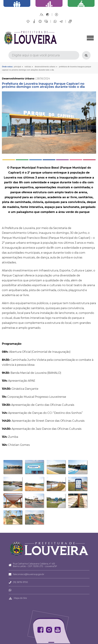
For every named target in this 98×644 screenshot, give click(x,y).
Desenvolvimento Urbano (45, 67)
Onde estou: (7, 67)
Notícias (28, 67)
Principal (17, 67)
